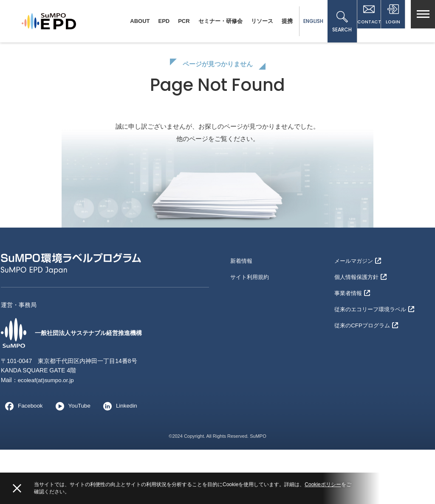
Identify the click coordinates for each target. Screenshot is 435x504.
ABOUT (129, 21)
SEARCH (331, 22)
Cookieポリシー (323, 484)
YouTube (72, 460)
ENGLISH (302, 21)
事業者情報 (353, 342)
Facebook (22, 460)
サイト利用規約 (251, 328)
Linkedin (121, 460)
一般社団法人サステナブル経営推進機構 (79, 387)
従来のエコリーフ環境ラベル (377, 355)
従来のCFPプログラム (368, 369)
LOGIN (390, 22)
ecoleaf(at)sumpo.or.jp (47, 434)
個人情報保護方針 (362, 328)
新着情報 (242, 314)
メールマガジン (359, 314)
